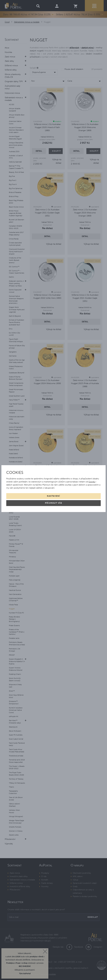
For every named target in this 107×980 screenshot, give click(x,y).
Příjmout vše (54, 503)
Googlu (92, 482)
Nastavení (53, 496)
